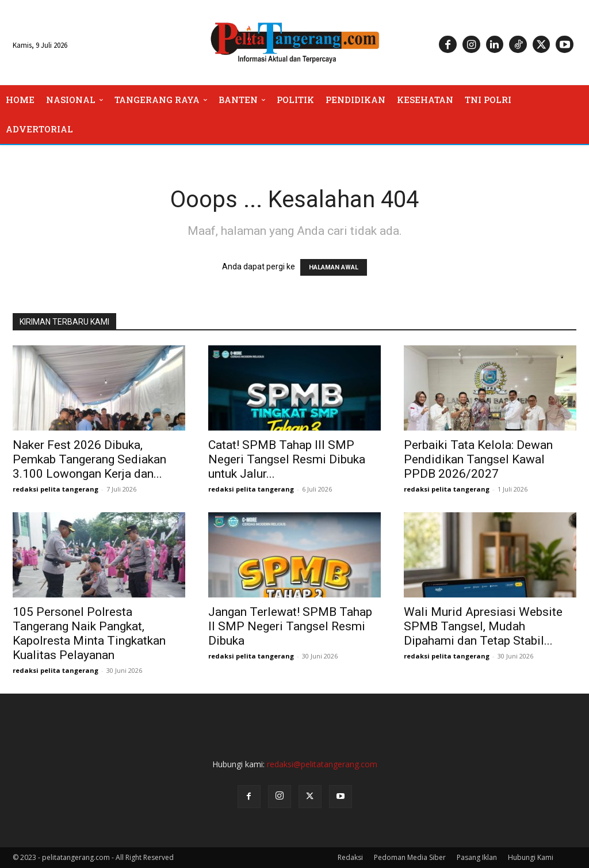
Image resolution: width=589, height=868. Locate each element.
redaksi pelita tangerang (56, 489)
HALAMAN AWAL (334, 267)
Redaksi (350, 857)
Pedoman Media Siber (410, 857)
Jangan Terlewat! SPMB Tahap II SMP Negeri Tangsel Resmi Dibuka (290, 626)
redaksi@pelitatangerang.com (322, 764)
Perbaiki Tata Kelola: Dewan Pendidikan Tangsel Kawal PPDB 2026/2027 (478, 459)
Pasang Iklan (477, 857)
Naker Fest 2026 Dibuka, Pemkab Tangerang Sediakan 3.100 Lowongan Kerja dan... (89, 459)
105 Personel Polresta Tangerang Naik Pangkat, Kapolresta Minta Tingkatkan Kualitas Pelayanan (89, 633)
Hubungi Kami (531, 857)
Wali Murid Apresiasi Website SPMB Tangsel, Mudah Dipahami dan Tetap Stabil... (483, 626)
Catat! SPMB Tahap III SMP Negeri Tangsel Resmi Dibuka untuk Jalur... (287, 459)
